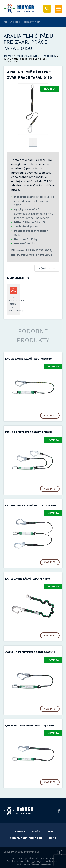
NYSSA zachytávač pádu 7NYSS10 (29, 359)
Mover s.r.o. (34, 852)
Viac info (50, 416)
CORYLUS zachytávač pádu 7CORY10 (30, 652)
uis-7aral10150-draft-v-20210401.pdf (13, 304)
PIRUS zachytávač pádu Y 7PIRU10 (29, 432)
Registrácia (32, 22)
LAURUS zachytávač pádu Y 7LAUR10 (31, 505)
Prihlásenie (12, 22)
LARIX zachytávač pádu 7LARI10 (28, 579)
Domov (8, 56)
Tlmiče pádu (49, 56)
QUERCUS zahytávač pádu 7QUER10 (30, 725)
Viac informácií (41, 864)
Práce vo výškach (27, 56)
